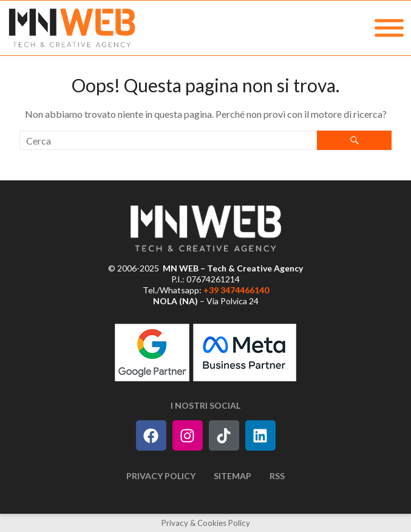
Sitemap (233, 476)
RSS (277, 476)
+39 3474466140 (236, 290)
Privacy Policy (161, 476)
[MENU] (389, 28)
